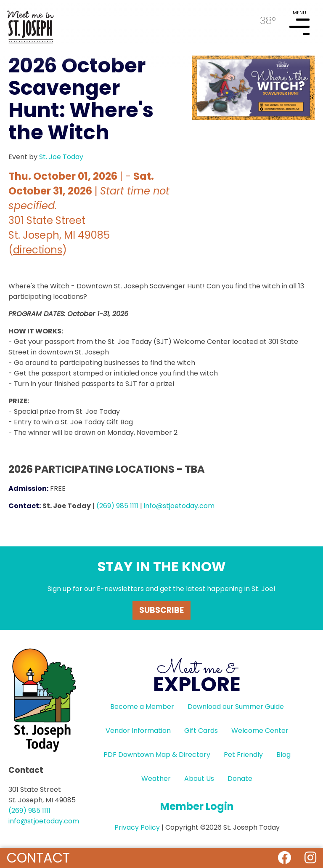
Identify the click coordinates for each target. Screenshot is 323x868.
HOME (30, 24)
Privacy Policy (137, 827)
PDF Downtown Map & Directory (157, 755)
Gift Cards (201, 731)
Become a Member (142, 707)
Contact (38, 858)
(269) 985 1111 (117, 506)
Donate (240, 779)
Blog (283, 755)
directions (38, 250)
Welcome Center (260, 731)
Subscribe (161, 610)
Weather (156, 779)
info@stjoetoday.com (179, 506)
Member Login (197, 806)
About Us (199, 779)
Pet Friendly (243, 755)
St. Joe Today (61, 157)
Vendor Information (138, 731)
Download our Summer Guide (236, 707)
